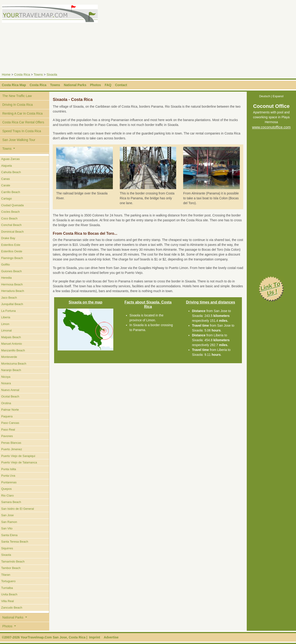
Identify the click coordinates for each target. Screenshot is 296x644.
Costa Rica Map (14, 85)
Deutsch (265, 96)
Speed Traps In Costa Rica (22, 131)
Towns (38, 75)
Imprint (94, 637)
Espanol (278, 96)
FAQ (108, 85)
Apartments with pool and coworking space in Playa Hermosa (271, 117)
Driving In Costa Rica (18, 105)
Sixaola (52, 75)
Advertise (111, 637)
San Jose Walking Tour (19, 140)
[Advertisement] (223, 37)
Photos (95, 85)
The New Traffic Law (17, 96)
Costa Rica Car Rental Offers (23, 122)
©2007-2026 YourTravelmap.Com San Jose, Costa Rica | (45, 637)
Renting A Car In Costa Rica (22, 113)
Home (6, 75)
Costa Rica (22, 75)
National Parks (75, 85)
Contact (121, 85)
